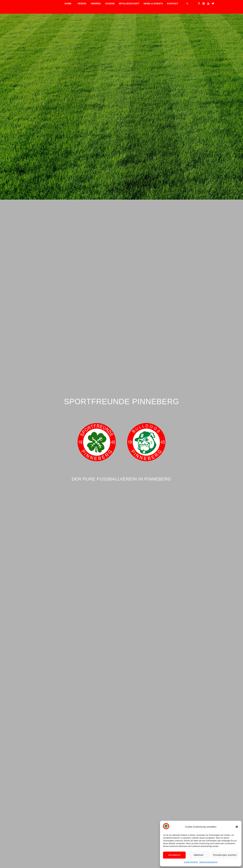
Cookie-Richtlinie (191, 862)
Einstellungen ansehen (225, 855)
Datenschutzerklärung (209, 862)
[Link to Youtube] (208, 3)
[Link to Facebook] (199, 3)
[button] (237, 827)
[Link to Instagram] (204, 3)
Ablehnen (198, 855)
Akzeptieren (174, 855)
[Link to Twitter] (213, 3)
